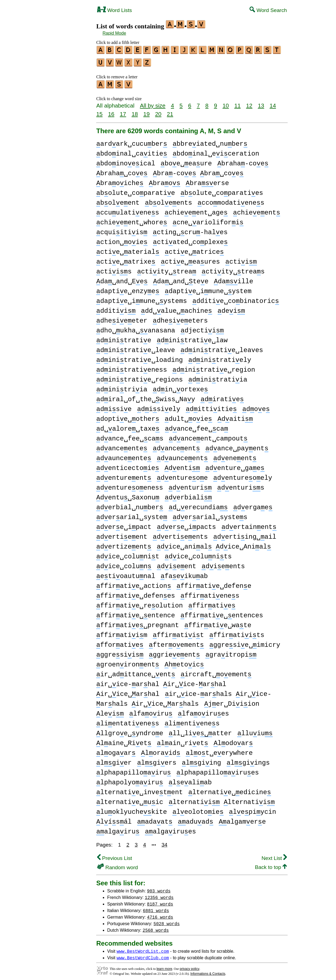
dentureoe (182, 476)
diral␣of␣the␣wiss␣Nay (146, 397)
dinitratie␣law (192, 338)
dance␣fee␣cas (130, 436)
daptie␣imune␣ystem (208, 289)
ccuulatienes (128, 210)
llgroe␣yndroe (130, 731)
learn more (164, 966)
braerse (207, 181)
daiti (235, 417)
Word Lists (115, 10)
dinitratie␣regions (139, 377)
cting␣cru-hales (190, 230)
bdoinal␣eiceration (216, 151)
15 (99, 111)
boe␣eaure (186, 161)
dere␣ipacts (186, 525)
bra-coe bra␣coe (198, 171)
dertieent (122, 534)
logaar (116, 751)
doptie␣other (128, 417)
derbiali (188, 495)
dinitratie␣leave (136, 348)
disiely (159, 407)
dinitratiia (218, 377)
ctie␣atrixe (126, 259)
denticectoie (128, 466)
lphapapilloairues (218, 770)
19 (147, 111)
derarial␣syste (132, 515)
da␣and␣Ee (122, 279)
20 (158, 111)
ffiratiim (122, 633)
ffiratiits (237, 633)
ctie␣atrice (194, 250)
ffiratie (212, 603)
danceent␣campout (208, 436)
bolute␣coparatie (136, 191)
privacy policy (190, 966)
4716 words (160, 915)
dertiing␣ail (245, 534)
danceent (176, 446)
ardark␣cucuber (132, 142)
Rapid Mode (114, 33)
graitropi (231, 652)
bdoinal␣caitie (132, 151)
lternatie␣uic (130, 800)
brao (165, 181)
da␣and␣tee (181, 279)
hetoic (184, 662)
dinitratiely (220, 358)
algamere (242, 819)
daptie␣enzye (128, 289)
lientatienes (128, 721)
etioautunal (126, 574)
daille (233, 279)
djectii (202, 328)
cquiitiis (122, 230)
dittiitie (211, 407)
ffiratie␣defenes (136, 593)
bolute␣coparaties (222, 191)
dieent (176, 564)
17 (123, 111)
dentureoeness (130, 485)
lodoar (233, 741)
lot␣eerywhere (219, 751)
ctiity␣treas (233, 269)
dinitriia (122, 387)
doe (256, 407)
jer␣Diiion (232, 702)
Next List (274, 856)
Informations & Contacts (208, 971)
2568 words (156, 928)
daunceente (124, 456)
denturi (190, 485)
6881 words (156, 908)
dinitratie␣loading (139, 358)
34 (164, 842)
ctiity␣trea (167, 269)
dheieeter (122, 318)
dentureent (124, 476)
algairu (118, 829)
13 (261, 103)
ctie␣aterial (128, 250)
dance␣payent (237, 446)
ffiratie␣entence (136, 613)
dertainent (249, 525)
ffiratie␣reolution (139, 603)
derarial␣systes (210, 515)
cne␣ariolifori (208, 220)
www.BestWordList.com (143, 949)
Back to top (271, 865)
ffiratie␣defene (214, 584)
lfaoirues (203, 711)
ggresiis (120, 652)
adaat (155, 819)
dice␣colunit (128, 554)
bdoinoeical (126, 161)
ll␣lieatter (200, 731)
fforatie (120, 643)
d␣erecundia (198, 505)
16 (111, 111)
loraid (161, 751)
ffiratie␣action (134, 584)
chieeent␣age (196, 210)
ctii (241, 259)
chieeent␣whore (132, 220)
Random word (118, 865)
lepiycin (253, 810)
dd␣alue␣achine (176, 309)
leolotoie (198, 810)
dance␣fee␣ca (197, 426)
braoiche (120, 181)
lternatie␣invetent (139, 790)
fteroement (176, 643)
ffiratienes (210, 593)
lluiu (255, 731)
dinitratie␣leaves (222, 348)
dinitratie (124, 338)
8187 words (160, 901)
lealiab (190, 780)
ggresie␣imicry (245, 643)
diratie (222, 397)
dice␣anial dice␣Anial (214, 544)
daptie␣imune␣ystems (142, 299)
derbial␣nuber (130, 505)
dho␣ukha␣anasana (136, 328)
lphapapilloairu (134, 770)
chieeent (256, 210)
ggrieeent (174, 652)
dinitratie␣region (214, 367)
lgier (114, 760)
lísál (114, 819)
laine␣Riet (124, 741)
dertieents (180, 534)
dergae (253, 505)
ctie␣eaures (190, 259)
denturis (241, 485)
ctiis (114, 269)
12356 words (159, 895)
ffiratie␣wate (218, 623)
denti (182, 466)
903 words (159, 888)
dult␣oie (188, 417)
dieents (223, 564)
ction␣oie (122, 240)
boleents (168, 200)
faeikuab (184, 574)
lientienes (192, 721)
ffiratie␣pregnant (138, 623)
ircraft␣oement (216, 672)
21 (170, 111)
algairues (170, 829)
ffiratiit (178, 633)
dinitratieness (132, 367)
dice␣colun (124, 564)
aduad (196, 819)
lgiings (248, 760)
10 (226, 103)
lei (110, 711)
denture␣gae (235, 466)
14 (273, 103)
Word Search (268, 10)
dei (231, 309)
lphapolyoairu (130, 780)
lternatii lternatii (222, 800)
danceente (122, 446)
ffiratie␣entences (222, 613)
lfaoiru (151, 711)
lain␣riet (182, 741)
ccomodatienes (231, 200)
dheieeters (180, 318)
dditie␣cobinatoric (235, 299)
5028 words (167, 921)
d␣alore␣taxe (128, 426)
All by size (153, 103)
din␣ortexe (180, 387)
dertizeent (124, 544)
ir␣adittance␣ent (136, 672)
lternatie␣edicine (229, 790)
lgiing (202, 760)
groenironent (128, 662)
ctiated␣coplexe (190, 240)
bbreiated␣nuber (210, 142)
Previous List (115, 856)
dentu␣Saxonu (128, 495)
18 (135, 111)
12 (249, 103)
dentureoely (243, 476)
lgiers (157, 760)
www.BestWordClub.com (143, 955)
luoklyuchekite (132, 810)
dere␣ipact (124, 525)
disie (114, 407)
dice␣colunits (198, 554)
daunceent (182, 456)
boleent (118, 200)
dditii (116, 309)
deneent (235, 456)
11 (237, 103)
